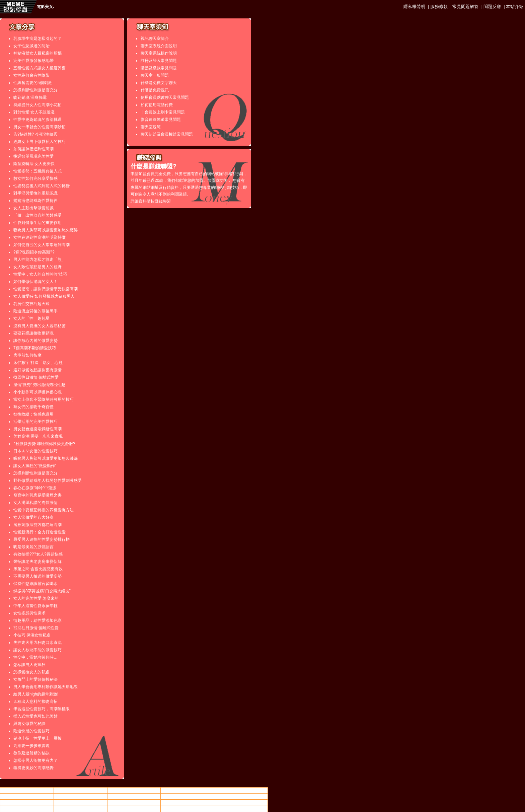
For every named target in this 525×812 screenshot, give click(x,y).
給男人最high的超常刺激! (36, 694)
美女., (134, 796)
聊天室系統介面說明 (159, 46)
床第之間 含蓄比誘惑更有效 (38, 569)
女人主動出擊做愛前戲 (33, 208)
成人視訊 (187, 803)
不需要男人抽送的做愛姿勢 (37, 576)
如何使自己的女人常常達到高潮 (42, 245)
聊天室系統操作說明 (159, 53)
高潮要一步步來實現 (31, 746)
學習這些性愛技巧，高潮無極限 (42, 709)
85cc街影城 (187, 796)
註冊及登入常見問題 (159, 61)
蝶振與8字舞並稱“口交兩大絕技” (42, 591)
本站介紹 (515, 7)
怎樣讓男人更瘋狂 (29, 665)
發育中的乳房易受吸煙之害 (37, 495)
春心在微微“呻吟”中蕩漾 (35, 488)
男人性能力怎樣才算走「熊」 (40, 260)
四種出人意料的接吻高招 (35, 702)
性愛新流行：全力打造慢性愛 (40, 532)
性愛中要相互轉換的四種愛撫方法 (44, 510)
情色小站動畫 (27, 790)
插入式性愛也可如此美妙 (35, 716)
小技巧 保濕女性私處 (32, 635)
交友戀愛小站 (134, 809)
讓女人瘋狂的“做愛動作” (35, 466)
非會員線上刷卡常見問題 (163, 112)
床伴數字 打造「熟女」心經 (38, 363)
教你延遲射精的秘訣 (31, 753)
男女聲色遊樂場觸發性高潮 (37, 429)
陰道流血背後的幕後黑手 (35, 311)
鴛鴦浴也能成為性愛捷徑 (35, 201)
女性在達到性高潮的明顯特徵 (40, 237)
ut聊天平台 (187, 790)
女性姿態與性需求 (29, 613)
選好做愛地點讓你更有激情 (37, 370)
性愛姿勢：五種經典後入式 (37, 171)
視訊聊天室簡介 (155, 39)
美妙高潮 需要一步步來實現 (38, 436)
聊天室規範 (151, 127)
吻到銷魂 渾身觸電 (30, 97)
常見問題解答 (465, 7)
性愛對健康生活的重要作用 (37, 223)
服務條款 (439, 7)
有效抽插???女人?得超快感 (38, 554)
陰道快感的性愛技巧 (31, 731)
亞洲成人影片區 (187, 809)
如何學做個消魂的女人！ (35, 282)
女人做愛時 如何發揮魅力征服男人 (44, 296)
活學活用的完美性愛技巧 (35, 422)
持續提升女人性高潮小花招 (37, 105)
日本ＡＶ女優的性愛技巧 (35, 451)
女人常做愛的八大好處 (33, 517)
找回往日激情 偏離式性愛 (36, 377)
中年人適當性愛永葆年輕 (35, 606)
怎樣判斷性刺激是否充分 (35, 90)
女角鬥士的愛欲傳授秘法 (35, 679)
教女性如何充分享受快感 (35, 178)
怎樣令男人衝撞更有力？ (35, 760)
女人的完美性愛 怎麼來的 (36, 598)
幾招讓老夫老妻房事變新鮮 (37, 562)
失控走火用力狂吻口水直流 (37, 643)
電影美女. (45, 7)
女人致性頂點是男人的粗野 (37, 267)
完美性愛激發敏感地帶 (33, 61)
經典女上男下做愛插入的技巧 (40, 142)
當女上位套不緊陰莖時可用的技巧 (44, 399)
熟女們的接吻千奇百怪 (33, 407)
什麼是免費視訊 (155, 90)
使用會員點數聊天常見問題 (165, 97)
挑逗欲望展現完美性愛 (33, 156)
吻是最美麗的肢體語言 (33, 547)
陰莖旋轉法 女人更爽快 (34, 164)
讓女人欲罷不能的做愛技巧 (37, 650)
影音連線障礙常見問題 (161, 120)
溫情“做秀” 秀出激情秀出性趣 (39, 385)
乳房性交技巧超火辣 (31, 304)
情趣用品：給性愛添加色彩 (37, 620)
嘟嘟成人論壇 (80, 803)
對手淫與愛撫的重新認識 (35, 193)
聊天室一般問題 (155, 75)
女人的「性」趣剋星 (31, 318)
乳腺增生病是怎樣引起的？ (37, 39)
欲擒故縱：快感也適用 (33, 414)
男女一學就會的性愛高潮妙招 (40, 127)
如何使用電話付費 (157, 105)
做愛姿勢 (134, 790)
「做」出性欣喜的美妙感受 (37, 215)
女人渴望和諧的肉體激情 (35, 503)
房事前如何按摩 (27, 355)
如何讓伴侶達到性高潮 (33, 149)
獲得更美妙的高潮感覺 (33, 768)
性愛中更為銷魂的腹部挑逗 (37, 120)
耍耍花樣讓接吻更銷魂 (33, 333)
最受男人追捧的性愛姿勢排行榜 (42, 539)
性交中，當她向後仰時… (35, 657)
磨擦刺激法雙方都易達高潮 (37, 525)
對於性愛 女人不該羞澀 (34, 112)
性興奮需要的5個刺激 (33, 83)
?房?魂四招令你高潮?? (34, 252)
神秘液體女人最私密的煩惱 (37, 53)
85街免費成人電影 (81, 796)
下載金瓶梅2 (241, 809)
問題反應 (492, 7)
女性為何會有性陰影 (31, 75)
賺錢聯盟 (163, 201)
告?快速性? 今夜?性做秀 (35, 134)
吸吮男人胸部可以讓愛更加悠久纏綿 (46, 230)
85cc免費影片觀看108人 (27, 803)
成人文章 (241, 796)
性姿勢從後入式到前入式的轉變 (42, 186)
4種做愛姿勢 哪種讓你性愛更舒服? (44, 444)
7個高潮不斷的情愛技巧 (35, 348)
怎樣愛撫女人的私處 (31, 672)
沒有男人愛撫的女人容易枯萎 (40, 326)
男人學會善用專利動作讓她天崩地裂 (46, 687)
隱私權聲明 (414, 7)
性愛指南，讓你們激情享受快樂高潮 (46, 289)
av (81, 791)
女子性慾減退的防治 (31, 46)
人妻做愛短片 (27, 796)
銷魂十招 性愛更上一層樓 (37, 738)
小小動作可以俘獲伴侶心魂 (37, 392)
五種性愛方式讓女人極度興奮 (40, 68)
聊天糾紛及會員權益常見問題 (167, 134)
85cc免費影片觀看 (241, 790)
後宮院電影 (134, 803)
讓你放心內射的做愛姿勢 (35, 341)
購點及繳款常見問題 (159, 68)
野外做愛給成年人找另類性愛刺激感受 (48, 481)
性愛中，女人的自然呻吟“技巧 (40, 274)
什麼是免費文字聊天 (159, 83)
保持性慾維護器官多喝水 (35, 584)
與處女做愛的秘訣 (29, 724)
